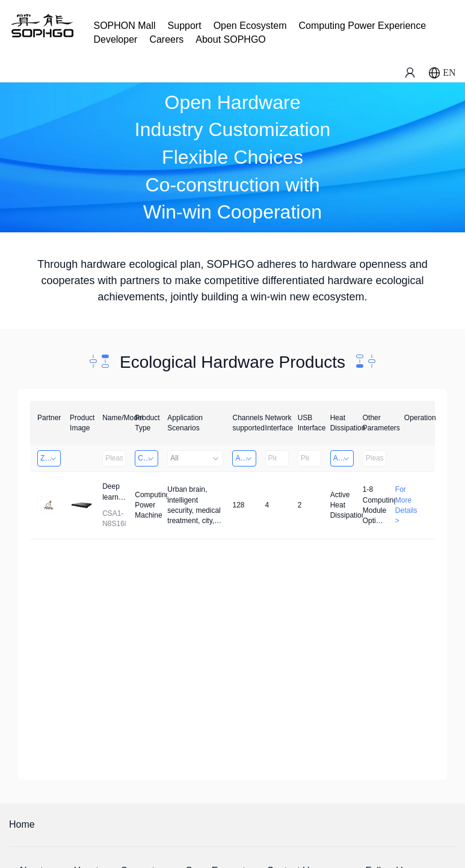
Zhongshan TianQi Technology (51, 458)
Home (22, 824)
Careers (166, 39)
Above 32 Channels (245, 458)
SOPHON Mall (124, 26)
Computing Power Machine (148, 458)
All (195, 458)
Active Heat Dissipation (343, 458)
